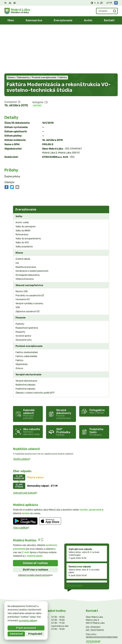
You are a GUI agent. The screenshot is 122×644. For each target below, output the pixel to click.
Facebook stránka (96, 602)
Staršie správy (75, 540)
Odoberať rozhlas (35, 518)
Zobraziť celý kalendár (25, 448)
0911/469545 (93, 596)
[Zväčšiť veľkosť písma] (101, 3)
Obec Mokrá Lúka (107, 633)
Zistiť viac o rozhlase (35, 525)
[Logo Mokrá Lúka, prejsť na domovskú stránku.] (17, 11)
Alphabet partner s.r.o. (104, 630)
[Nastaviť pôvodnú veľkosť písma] (98, 3)
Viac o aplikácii (21, 483)
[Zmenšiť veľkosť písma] (95, 3)
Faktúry (37, 61)
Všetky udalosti (22, 414)
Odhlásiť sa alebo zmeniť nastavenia (35, 530)
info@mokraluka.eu (96, 600)
